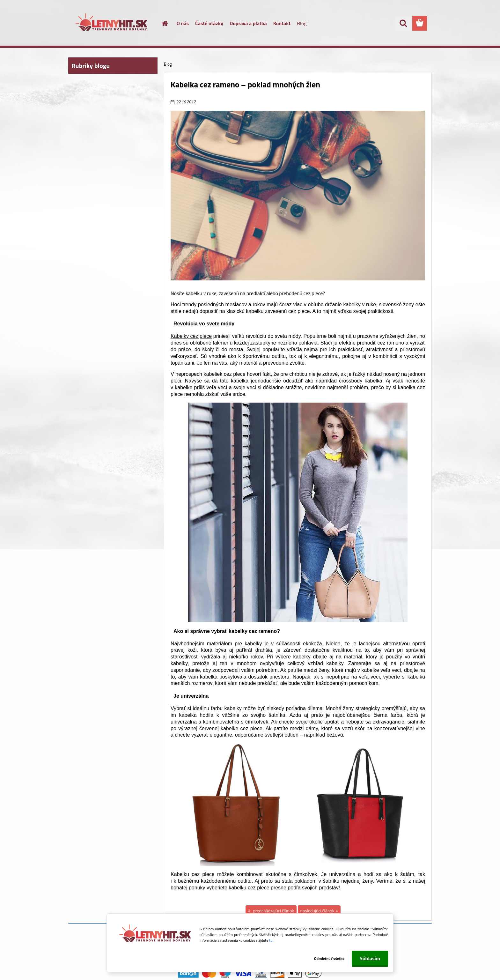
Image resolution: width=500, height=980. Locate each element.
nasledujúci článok (317, 911)
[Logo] (112, 24)
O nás (183, 23)
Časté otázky (209, 23)
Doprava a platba (248, 23)
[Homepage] (161, 23)
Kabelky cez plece (191, 336)
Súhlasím (370, 958)
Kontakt (282, 23)
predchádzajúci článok (273, 911)
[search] (403, 23)
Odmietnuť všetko (326, 958)
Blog (302, 23)
